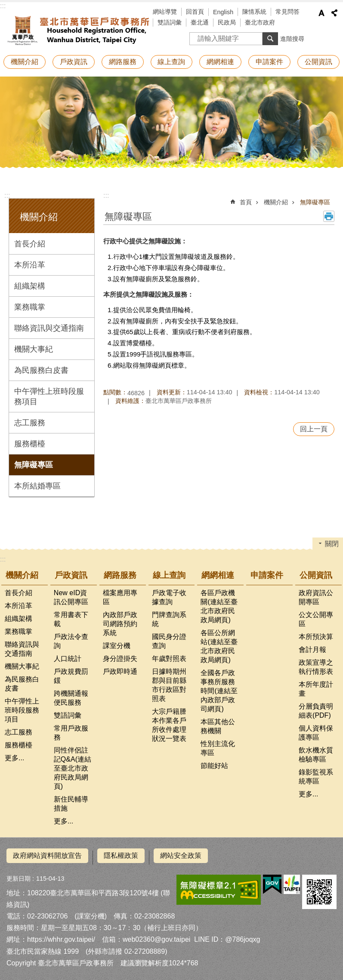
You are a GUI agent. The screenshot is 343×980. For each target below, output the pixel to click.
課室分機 (117, 646)
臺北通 (200, 22)
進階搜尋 (292, 39)
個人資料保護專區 (316, 733)
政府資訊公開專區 (316, 597)
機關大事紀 (34, 349)
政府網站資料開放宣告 (47, 856)
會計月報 (312, 650)
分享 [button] (334, 13)
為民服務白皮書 (41, 370)
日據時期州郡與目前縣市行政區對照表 (169, 685)
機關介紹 (25, 62)
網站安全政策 (181, 856)
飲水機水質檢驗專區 (316, 755)
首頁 (246, 202)
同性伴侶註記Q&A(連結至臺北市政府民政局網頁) (73, 768)
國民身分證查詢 (169, 641)
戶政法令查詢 (71, 641)
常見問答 (287, 12)
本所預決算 (316, 637)
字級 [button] (321, 13)
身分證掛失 (120, 659)
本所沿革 (30, 265)
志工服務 (30, 423)
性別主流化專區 (218, 748)
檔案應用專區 (120, 597)
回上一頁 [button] (314, 429)
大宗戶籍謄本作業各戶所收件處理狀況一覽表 (169, 725)
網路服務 (123, 62)
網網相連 (220, 62)
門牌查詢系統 (169, 619)
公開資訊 (318, 62)
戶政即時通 (120, 671)
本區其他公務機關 (218, 726)
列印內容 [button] (329, 216)
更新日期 (19, 875)
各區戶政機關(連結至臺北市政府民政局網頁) (219, 606)
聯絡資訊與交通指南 (49, 328)
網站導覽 (165, 12)
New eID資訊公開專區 (71, 597)
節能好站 (214, 766)
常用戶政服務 (71, 733)
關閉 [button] (332, 544)
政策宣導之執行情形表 (316, 667)
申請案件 (269, 62)
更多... (14, 758)
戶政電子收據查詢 (169, 597)
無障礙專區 (34, 465)
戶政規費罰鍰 (71, 676)
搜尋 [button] (270, 39)
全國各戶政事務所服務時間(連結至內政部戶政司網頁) (219, 691)
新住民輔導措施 (71, 804)
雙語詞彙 (170, 22)
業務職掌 (30, 307)
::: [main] (106, 195)
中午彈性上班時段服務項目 (49, 396)
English (223, 12)
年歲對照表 (169, 659)
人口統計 (68, 659)
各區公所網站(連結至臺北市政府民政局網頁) (219, 646)
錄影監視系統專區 (316, 777)
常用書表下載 (71, 619)
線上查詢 (171, 62)
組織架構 (30, 286)
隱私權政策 (121, 856)
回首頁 (195, 12)
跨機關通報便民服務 (71, 698)
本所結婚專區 (37, 486)
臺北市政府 (260, 22)
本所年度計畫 (316, 689)
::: (3, 6)
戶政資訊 (74, 62)
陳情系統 (254, 12)
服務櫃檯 (30, 444)
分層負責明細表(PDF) (316, 711)
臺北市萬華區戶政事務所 (77, 29)
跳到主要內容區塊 (5, 5)
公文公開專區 (316, 619)
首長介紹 (30, 244)
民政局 (227, 22)
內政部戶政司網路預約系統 (120, 624)
